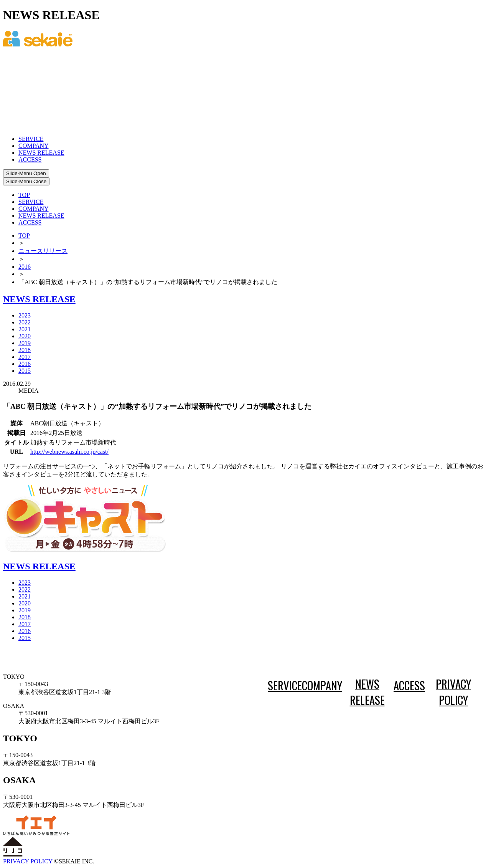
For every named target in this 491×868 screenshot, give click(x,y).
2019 (25, 343)
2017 (25, 357)
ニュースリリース (43, 251)
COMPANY (34, 146)
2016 (25, 267)
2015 (25, 371)
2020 (25, 336)
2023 (25, 315)
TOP (24, 195)
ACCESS (30, 160)
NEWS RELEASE (41, 153)
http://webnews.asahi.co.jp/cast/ (69, 452)
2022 (25, 322)
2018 (25, 350)
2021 (25, 329)
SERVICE (31, 139)
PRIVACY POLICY (453, 692)
